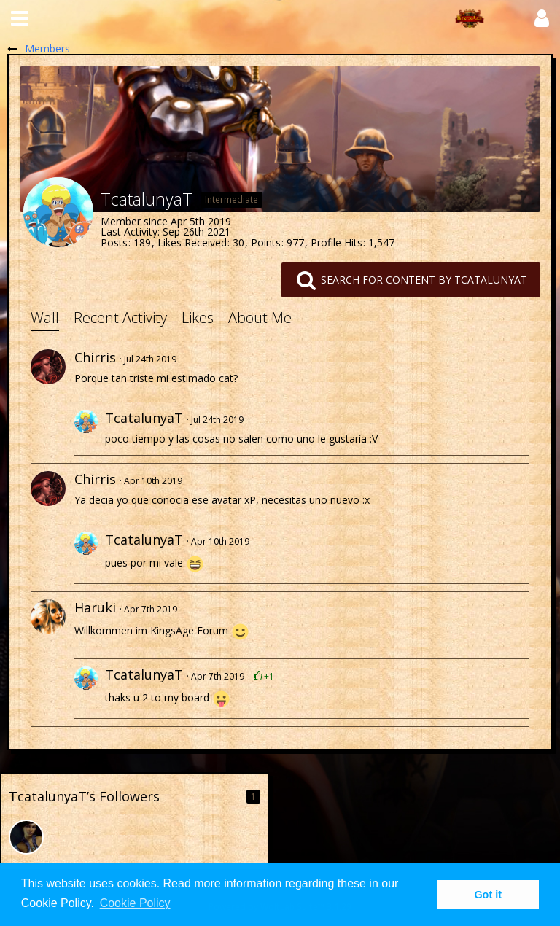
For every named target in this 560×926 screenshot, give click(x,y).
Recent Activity (120, 318)
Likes (198, 318)
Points (266, 242)
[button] (20, 18)
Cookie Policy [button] (135, 903)
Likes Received (192, 242)
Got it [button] (488, 895)
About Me (260, 318)
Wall (45, 318)
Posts (114, 242)
